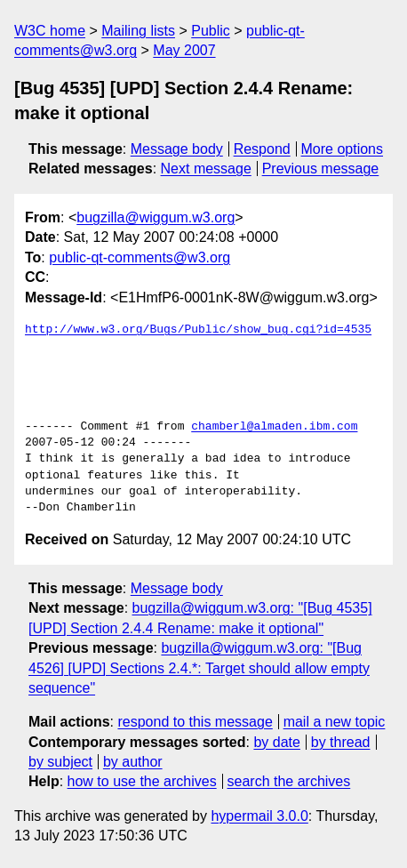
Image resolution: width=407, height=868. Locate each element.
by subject (60, 762)
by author (133, 762)
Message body (177, 149)
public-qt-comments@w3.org (140, 257)
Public (211, 31)
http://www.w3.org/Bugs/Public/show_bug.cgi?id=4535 (198, 330)
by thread (341, 742)
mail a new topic (335, 722)
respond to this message (195, 722)
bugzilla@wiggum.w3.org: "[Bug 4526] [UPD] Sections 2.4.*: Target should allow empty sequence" (199, 668)
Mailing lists (138, 31)
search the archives (289, 781)
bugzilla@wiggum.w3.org (156, 217)
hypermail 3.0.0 (259, 816)
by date (276, 742)
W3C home (50, 31)
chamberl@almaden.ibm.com (274, 427)
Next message (206, 169)
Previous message (321, 169)
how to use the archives (142, 781)
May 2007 (184, 50)
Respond (262, 149)
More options (343, 149)
